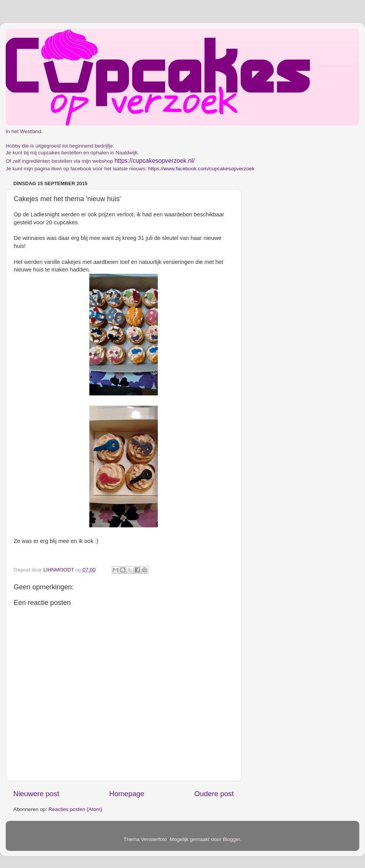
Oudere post (214, 794)
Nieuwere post (36, 794)
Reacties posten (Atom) (75, 809)
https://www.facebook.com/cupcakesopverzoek (201, 169)
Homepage (127, 794)
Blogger (232, 839)
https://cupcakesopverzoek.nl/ (155, 161)
